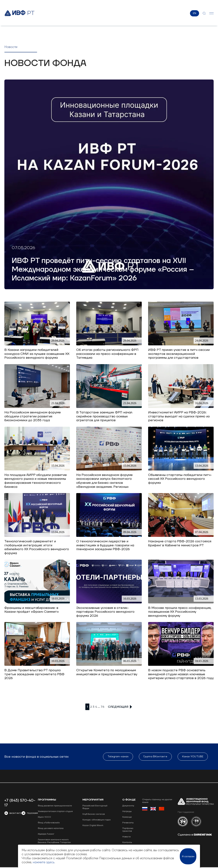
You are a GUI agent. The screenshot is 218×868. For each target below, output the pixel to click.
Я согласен (188, 856)
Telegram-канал (118, 757)
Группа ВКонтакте (155, 757)
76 (102, 707)
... (99, 707)
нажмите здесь (44, 862)
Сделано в (195, 835)
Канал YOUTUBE (193, 757)
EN (195, 13)
